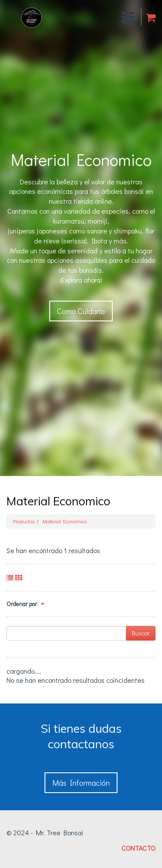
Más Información (81, 783)
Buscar (141, 633)
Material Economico (65, 521)
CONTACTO (138, 848)
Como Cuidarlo (81, 311)
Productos (24, 521)
